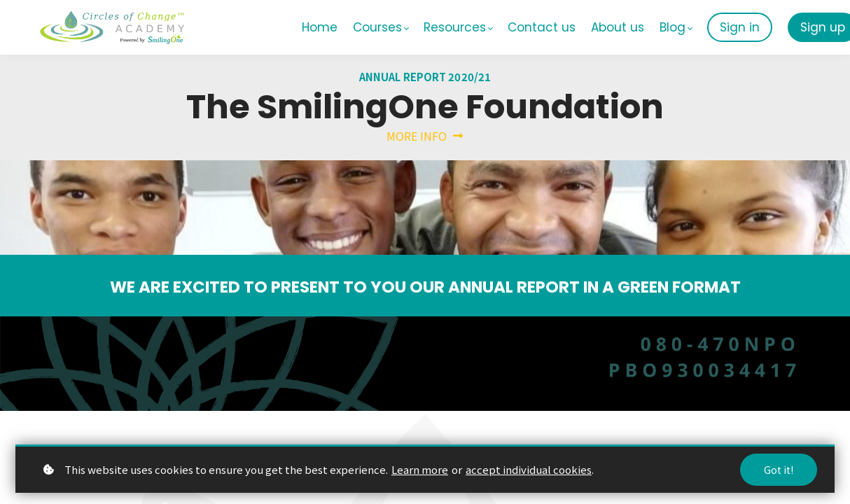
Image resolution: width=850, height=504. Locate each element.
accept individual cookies (529, 469)
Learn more (420, 469)
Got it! (779, 470)
